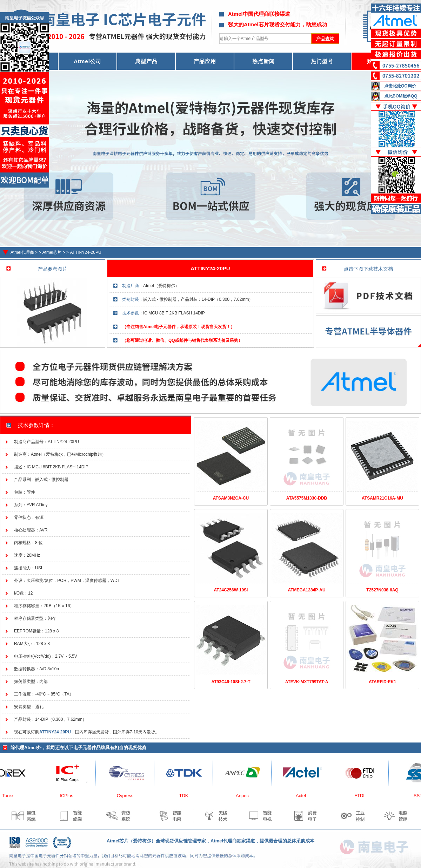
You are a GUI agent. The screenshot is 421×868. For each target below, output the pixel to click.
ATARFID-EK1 (382, 682)
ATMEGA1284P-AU (306, 590)
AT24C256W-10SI (231, 590)
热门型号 (322, 61)
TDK (186, 796)
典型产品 (146, 61)
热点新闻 (263, 61)
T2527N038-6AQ (382, 590)
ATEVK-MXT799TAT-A (307, 682)
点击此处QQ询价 (400, 86)
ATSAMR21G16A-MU (382, 498)
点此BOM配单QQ (401, 96)
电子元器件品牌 (89, 748)
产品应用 (205, 61)
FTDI (362, 796)
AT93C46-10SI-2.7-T (231, 682)
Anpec (244, 796)
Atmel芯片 (52, 252)
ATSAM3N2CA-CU (231, 498)
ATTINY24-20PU (85, 252)
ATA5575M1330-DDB (307, 498)
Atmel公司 (88, 61)
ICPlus (68, 796)
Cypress (127, 796)
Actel (303, 796)
